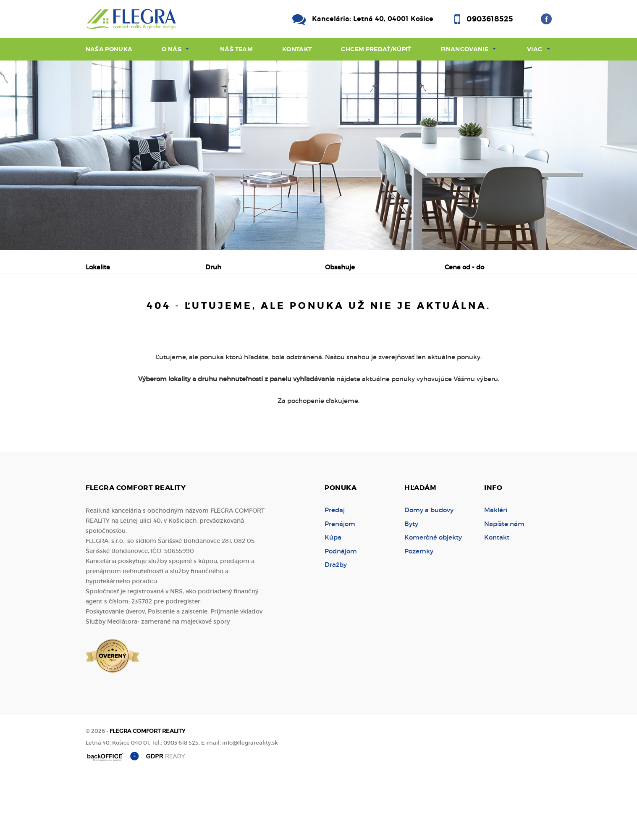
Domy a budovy (429, 574)
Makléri (496, 574)
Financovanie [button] (464, 49)
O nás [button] (172, 49)
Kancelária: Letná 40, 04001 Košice (373, 19)
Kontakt (297, 49)
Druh (213, 267)
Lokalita (98, 267)
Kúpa (215, 311)
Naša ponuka (109, 49)
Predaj (113, 311)
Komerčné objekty (433, 601)
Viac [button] (535, 49)
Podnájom (266, 311)
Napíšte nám (504, 588)
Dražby (336, 628)
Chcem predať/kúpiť (376, 49)
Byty (411, 588)
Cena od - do (464, 267)
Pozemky (419, 615)
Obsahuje (340, 267)
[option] (318, 155)
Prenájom (166, 311)
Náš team (236, 49)
